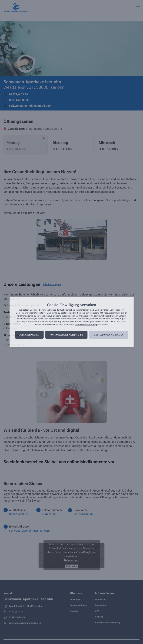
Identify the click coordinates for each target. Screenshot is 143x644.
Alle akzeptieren (29, 335)
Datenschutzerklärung (86, 325)
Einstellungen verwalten (109, 335)
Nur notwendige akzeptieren (66, 335)
